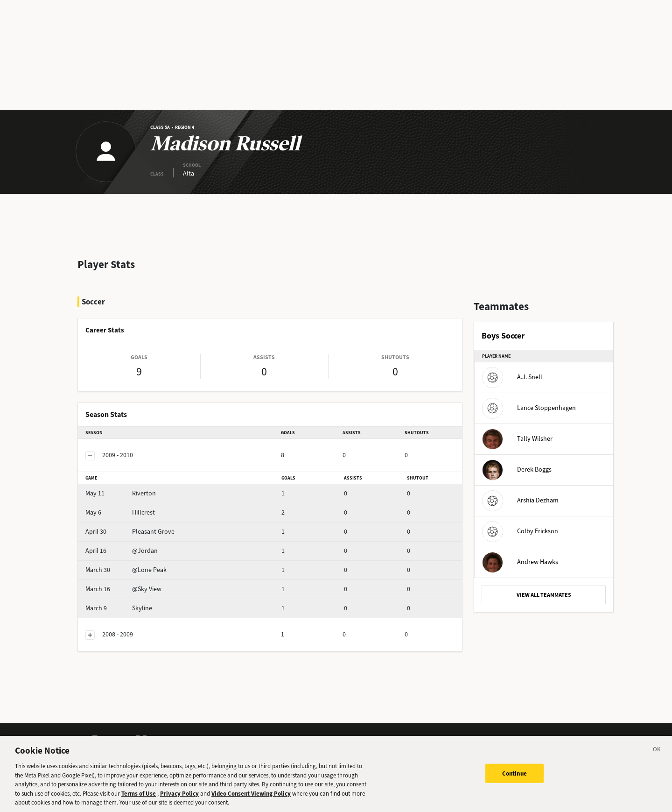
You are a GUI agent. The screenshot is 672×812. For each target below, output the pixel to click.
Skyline (119, 608)
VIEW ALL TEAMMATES (544, 595)
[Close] (657, 759)
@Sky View (123, 589)
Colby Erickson (520, 531)
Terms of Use (139, 801)
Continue (514, 781)
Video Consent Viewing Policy (251, 801)
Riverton (121, 493)
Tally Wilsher (517, 439)
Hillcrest (120, 512)
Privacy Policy (179, 801)
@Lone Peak (126, 570)
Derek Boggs (517, 470)
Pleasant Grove (130, 532)
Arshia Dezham (520, 500)
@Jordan (122, 551)
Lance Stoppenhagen (529, 408)
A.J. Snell (512, 377)
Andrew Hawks (520, 562)
